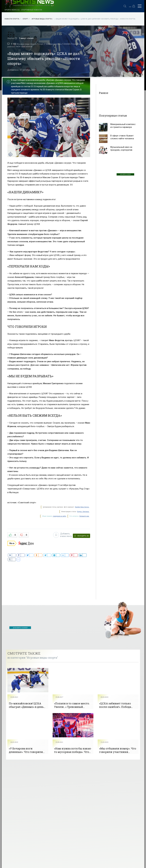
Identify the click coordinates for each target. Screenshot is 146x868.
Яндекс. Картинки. (83, 512)
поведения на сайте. (59, 516)
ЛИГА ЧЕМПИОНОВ (35, 47)
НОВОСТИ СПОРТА (12, 19)
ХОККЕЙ (72, 44)
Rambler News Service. (82, 507)
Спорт (25, 19)
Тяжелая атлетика (57, 44)
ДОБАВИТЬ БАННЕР (125, 174)
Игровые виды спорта (42, 19)
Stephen (11, 38)
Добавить (61, 534)
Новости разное (15, 47)
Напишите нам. (84, 516)
